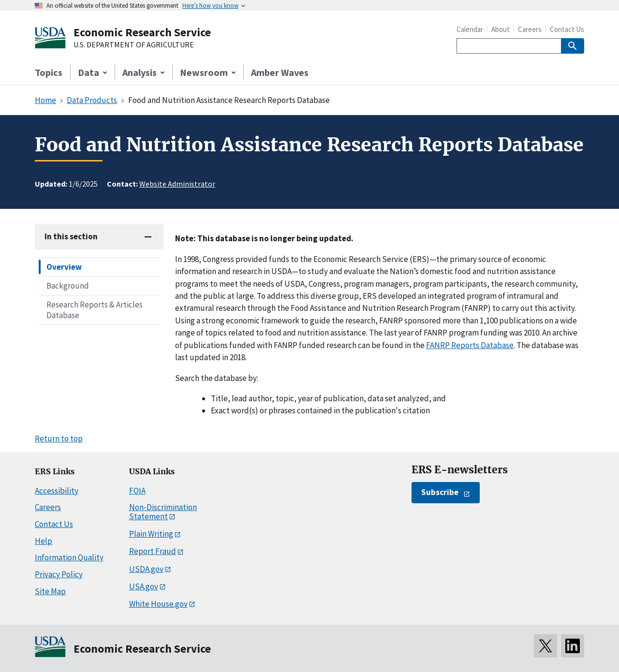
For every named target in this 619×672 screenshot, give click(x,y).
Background (68, 286)
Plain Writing (151, 534)
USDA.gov (146, 569)
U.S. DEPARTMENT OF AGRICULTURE (134, 45)
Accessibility (57, 491)
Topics (49, 72)
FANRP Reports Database (470, 345)
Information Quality (69, 557)
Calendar (470, 29)
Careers (530, 29)
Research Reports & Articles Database (95, 310)
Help (44, 541)
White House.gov (158, 604)
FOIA (137, 491)
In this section (71, 236)
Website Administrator (177, 184)
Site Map (50, 591)
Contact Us (567, 29)
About (501, 29)
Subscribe (440, 492)
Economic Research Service (142, 32)
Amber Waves (280, 72)
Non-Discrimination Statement (163, 512)
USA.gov (144, 586)
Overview (64, 267)
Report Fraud (153, 551)
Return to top (59, 438)
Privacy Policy (59, 574)
